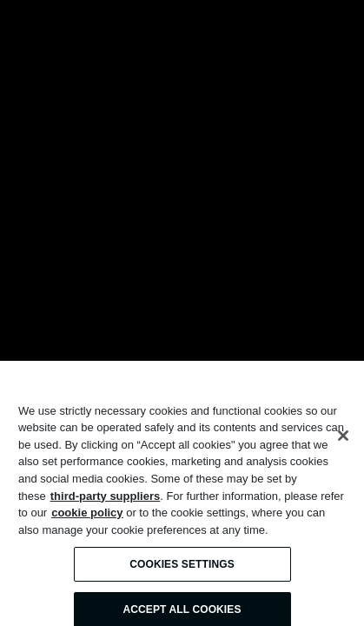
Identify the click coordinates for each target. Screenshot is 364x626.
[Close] (343, 441)
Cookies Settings (182, 569)
